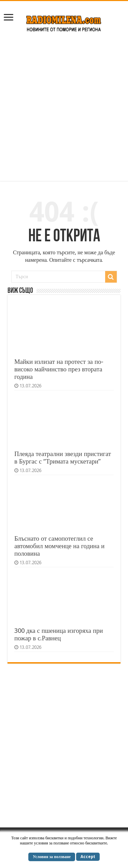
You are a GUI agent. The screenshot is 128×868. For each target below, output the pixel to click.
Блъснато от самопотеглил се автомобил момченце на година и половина (60, 546)
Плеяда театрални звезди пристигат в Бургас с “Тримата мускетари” (63, 458)
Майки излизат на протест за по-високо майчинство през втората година (59, 369)
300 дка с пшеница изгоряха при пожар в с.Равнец (59, 634)
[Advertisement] (64, 110)
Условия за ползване (52, 857)
